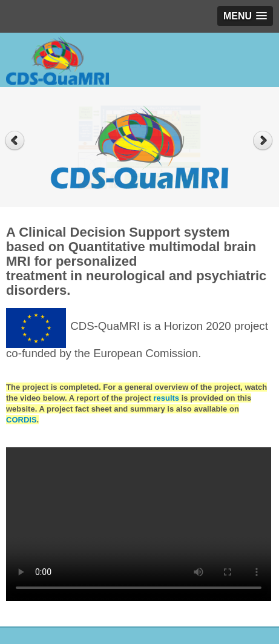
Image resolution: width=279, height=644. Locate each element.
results (166, 398)
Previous (15, 141)
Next (264, 141)
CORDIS (21, 420)
